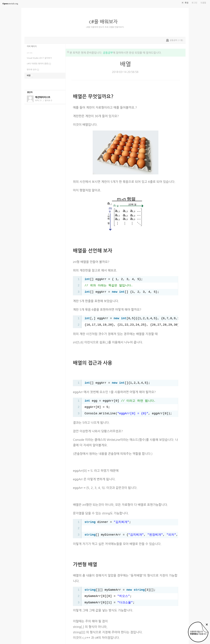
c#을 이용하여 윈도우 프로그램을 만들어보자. (105, 27)
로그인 (194, 3)
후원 (187, 3)
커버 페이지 (32, 46)
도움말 (203, 3)
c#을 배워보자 (105, 22)
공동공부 (108, 53)
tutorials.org (10, 4)
